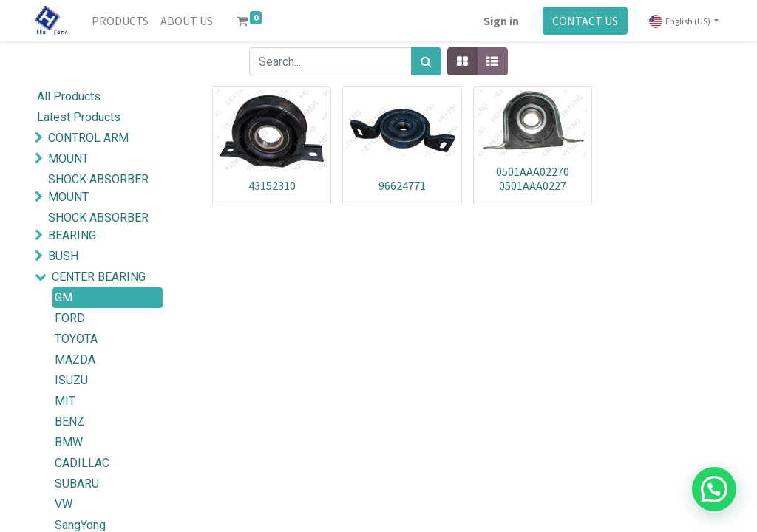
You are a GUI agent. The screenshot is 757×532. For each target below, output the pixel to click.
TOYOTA (76, 339)
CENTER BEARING (99, 277)
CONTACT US (585, 21)
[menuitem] (120, 21)
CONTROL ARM (88, 138)
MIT (65, 401)
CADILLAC (82, 463)
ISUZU (71, 380)
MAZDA (75, 359)
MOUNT (68, 158)
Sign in (501, 21)
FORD (70, 318)
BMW (69, 442)
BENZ (69, 422)
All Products (69, 96)
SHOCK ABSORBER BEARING (98, 226)
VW (64, 504)
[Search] (426, 61)
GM (64, 297)
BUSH (63, 256)
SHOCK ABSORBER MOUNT (98, 188)
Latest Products (79, 117)
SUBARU (77, 484)
